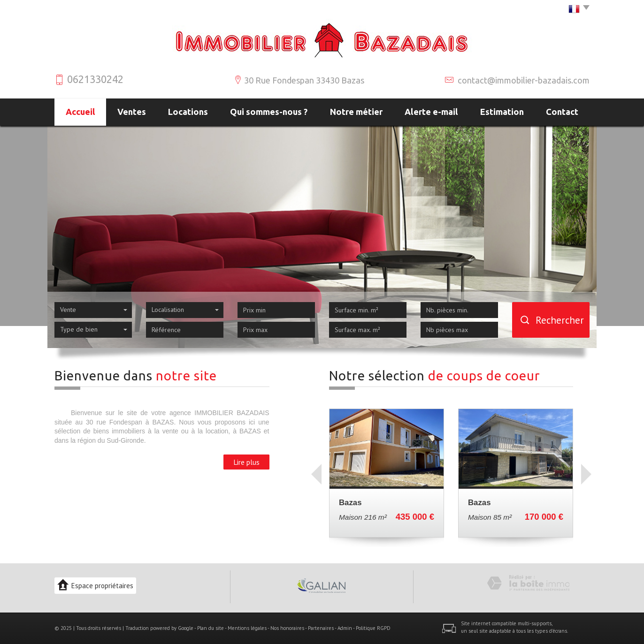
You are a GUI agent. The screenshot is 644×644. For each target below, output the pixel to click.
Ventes (132, 112)
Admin (345, 628)
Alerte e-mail (431, 112)
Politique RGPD (373, 628)
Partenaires (321, 628)
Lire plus (246, 462)
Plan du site (211, 628)
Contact (562, 112)
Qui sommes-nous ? (269, 112)
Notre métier (356, 112)
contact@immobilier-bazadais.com (524, 80)
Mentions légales (247, 628)
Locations (188, 112)
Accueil (80, 112)
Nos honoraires (287, 628)
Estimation (502, 112)
